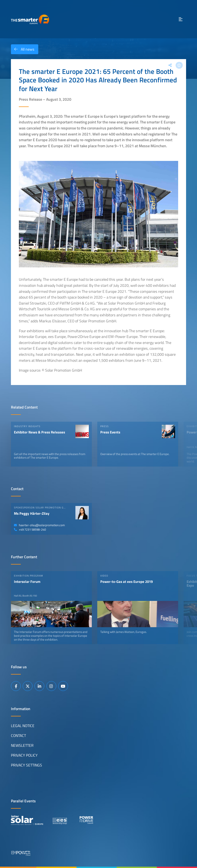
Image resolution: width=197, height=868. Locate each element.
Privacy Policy (24, 755)
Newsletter (22, 745)
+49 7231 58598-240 (30, 530)
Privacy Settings (27, 765)
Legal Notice (23, 726)
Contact (18, 736)
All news (23, 49)
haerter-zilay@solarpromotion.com (39, 525)
